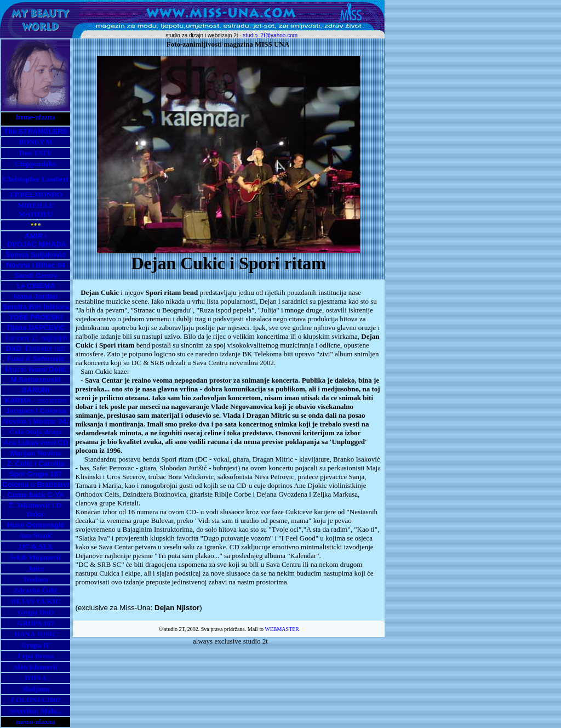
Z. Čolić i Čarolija (35, 463)
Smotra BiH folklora (35, 307)
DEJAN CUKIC (36, 601)
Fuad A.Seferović (36, 359)
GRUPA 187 (35, 623)
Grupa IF (35, 645)
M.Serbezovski (36, 380)
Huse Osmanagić (36, 525)
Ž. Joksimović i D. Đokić (36, 510)
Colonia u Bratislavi (35, 484)
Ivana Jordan (36, 296)
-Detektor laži (36, 348)
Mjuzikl (36, 369)
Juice (36, 568)
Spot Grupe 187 (36, 474)
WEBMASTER (282, 629)
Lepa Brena (35, 656)
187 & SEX (36, 546)
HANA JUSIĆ (36, 634)
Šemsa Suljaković (36, 255)
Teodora (36, 579)
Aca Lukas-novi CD (36, 443)
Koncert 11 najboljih (36, 338)
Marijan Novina (36, 453)
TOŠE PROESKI (35, 317)
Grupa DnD (36, 612)
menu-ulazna (36, 722)
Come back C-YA (36, 495)
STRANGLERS (43, 131)
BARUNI (36, 390)
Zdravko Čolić (36, 590)
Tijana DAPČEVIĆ (36, 328)
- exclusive (36, 400)
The (11, 131)
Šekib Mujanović (36, 557)
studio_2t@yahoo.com (270, 35)
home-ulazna (36, 117)
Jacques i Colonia (36, 411)
